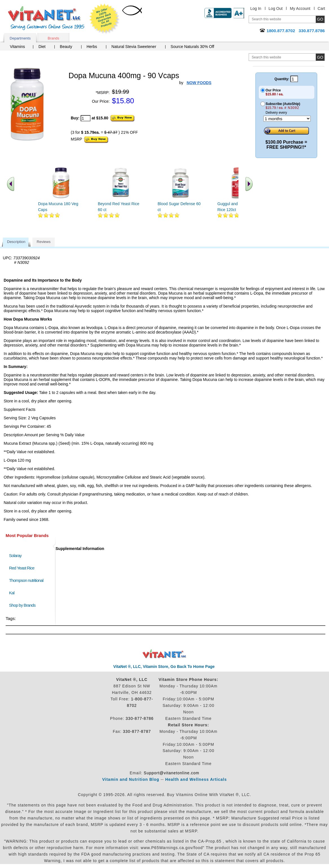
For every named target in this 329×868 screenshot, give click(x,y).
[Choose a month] (287, 119)
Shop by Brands (24, 605)
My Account (300, 8)
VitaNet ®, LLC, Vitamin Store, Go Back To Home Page (164, 667)
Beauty (66, 47)
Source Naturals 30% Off (192, 47)
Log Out (276, 8)
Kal (12, 593)
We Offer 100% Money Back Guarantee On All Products (105, 19)
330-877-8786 (140, 718)
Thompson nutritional (26, 580)
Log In (256, 8)
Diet (42, 47)
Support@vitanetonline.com (172, 773)
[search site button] (320, 57)
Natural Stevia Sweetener (134, 47)
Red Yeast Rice (22, 568)
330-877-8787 (137, 731)
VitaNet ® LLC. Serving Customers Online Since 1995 (46, 18)
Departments (20, 38)
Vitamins (17, 47)
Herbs (92, 47)
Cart (321, 8)
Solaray (15, 555)
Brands (53, 38)
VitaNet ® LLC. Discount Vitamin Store (164, 654)
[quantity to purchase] (86, 118)
